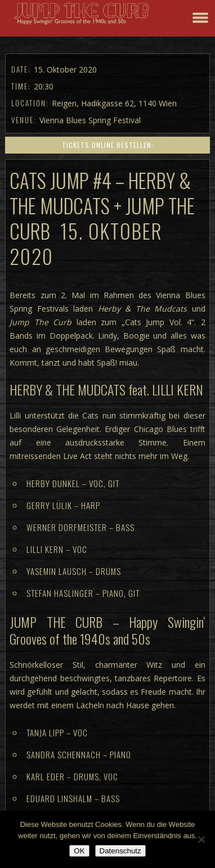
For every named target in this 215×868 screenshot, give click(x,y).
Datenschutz (120, 851)
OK (79, 851)
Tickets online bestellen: (108, 145)
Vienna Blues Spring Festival (90, 120)
